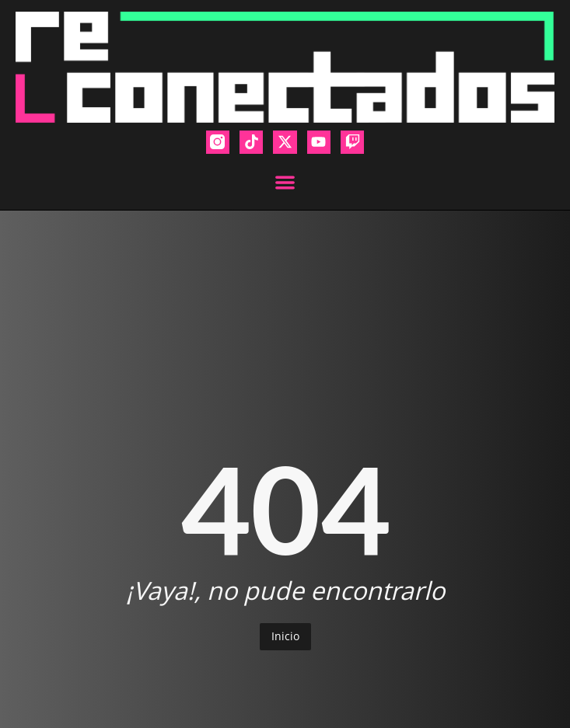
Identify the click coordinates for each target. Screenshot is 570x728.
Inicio (285, 636)
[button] (285, 182)
